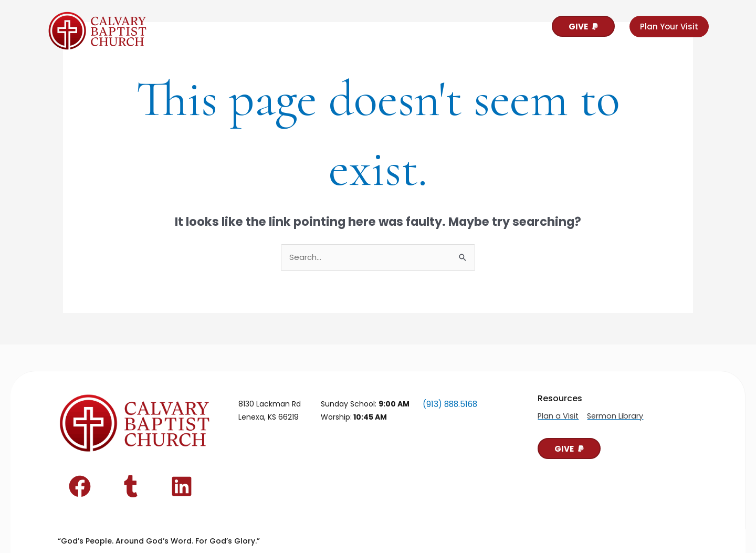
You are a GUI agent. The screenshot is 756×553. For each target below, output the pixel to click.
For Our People (305, 28)
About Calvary (214, 28)
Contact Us (388, 28)
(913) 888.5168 (449, 404)
